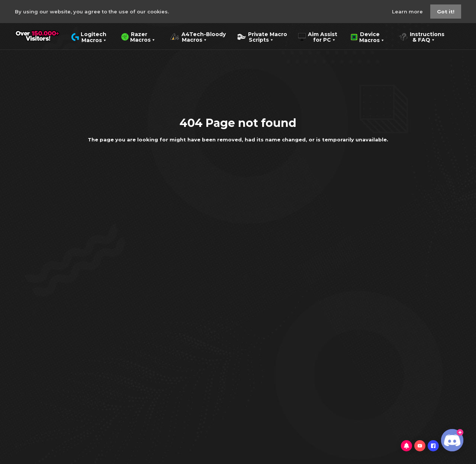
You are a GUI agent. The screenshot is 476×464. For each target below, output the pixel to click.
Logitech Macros (89, 36)
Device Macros (368, 36)
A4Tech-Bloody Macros (198, 36)
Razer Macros (139, 36)
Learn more (408, 12)
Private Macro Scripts (262, 36)
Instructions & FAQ (422, 36)
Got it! (446, 12)
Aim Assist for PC (318, 36)
